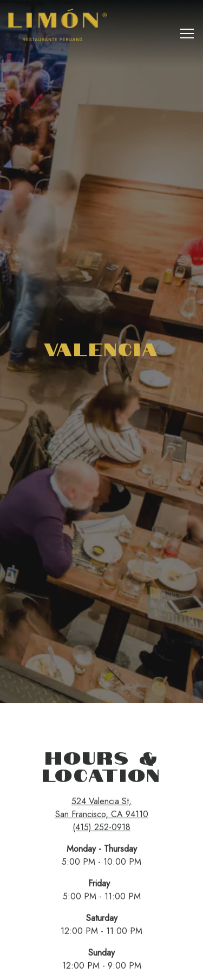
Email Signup (101, 968)
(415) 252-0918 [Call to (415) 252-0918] (101, 788)
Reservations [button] (101, 945)
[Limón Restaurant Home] (60, 24)
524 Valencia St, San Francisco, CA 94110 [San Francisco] (102, 769)
